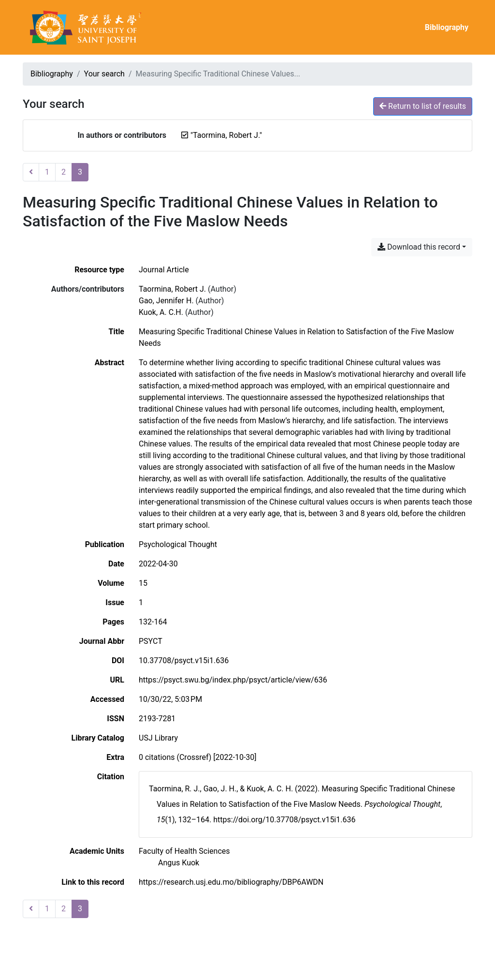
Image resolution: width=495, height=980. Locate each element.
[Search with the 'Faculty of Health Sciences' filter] (184, 851)
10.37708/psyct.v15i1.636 (184, 661)
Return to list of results (423, 106)
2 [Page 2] (64, 172)
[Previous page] (31, 172)
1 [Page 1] (47, 172)
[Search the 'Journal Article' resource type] (164, 270)
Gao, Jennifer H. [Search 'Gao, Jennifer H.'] (166, 301)
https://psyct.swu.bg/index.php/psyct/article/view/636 (233, 680)
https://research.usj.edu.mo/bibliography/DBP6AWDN (231, 882)
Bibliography (447, 27)
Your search (104, 74)
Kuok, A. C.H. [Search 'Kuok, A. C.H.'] (161, 312)
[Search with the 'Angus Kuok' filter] (179, 863)
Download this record (419, 247)
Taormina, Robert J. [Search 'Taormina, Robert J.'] (172, 289)
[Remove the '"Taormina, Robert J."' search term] (226, 135)
